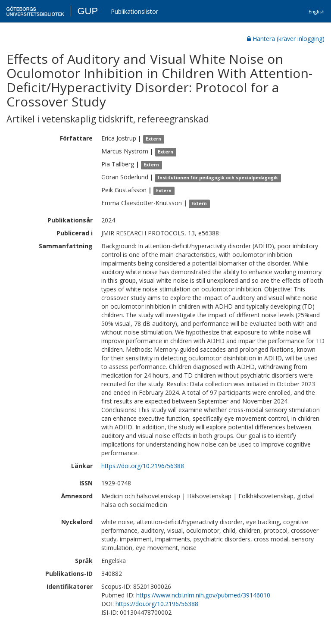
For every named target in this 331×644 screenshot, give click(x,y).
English (317, 11)
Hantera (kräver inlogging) (286, 39)
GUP (87, 11)
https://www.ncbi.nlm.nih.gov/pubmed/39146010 (203, 595)
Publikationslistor (134, 11)
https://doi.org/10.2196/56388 (143, 466)
